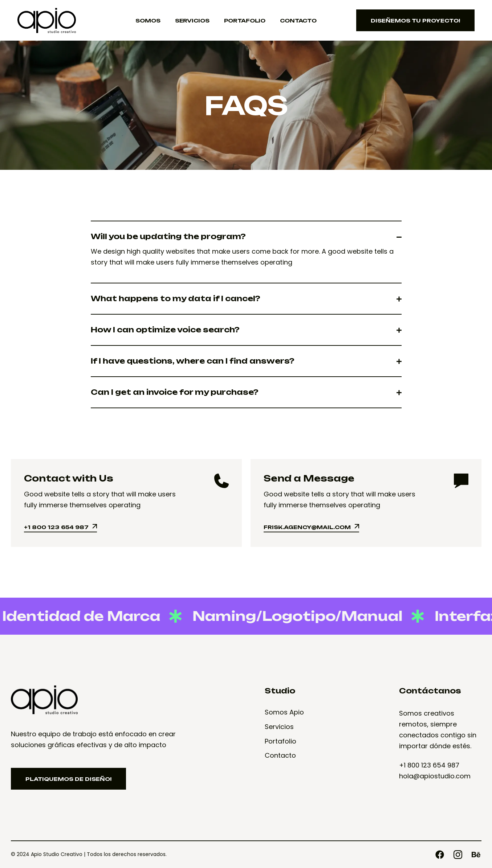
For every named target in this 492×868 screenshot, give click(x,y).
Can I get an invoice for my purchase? (175, 392)
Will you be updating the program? (168, 237)
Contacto (298, 21)
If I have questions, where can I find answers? (193, 361)
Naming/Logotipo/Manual (291, 616)
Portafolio (245, 21)
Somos (148, 21)
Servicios (192, 21)
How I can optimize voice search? (165, 330)
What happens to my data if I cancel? (176, 299)
